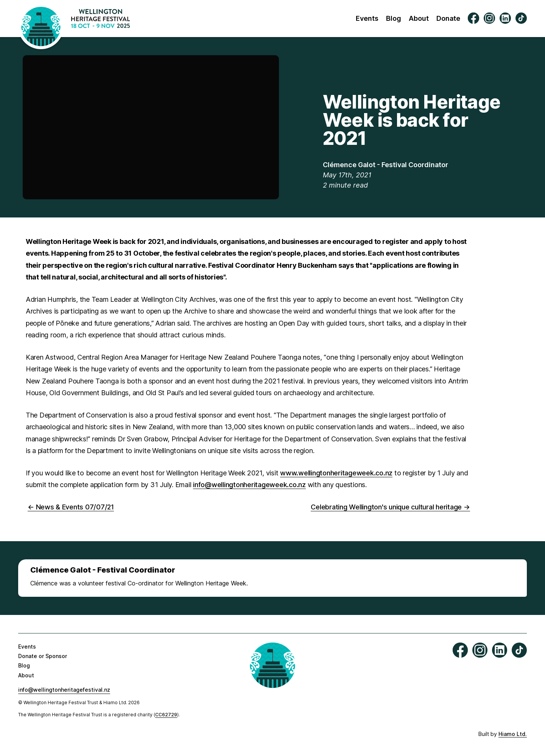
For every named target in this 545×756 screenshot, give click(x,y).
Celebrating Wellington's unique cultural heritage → (390, 507)
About (419, 18)
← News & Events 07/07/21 (71, 507)
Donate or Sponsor (43, 656)
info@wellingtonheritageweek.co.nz (249, 485)
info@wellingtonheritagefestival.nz (64, 690)
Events (367, 18)
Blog (394, 18)
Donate (448, 18)
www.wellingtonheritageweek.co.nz (336, 473)
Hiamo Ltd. (513, 734)
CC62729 (166, 715)
